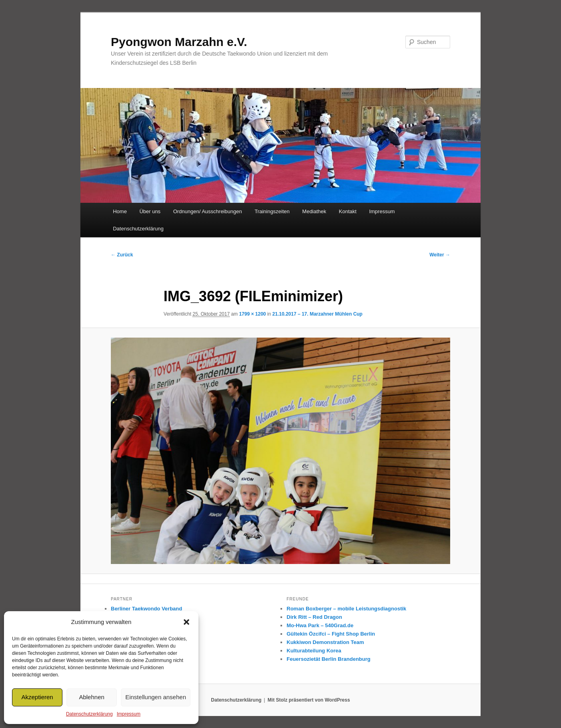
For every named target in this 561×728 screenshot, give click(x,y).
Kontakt (348, 211)
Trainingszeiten (272, 211)
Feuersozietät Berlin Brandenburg (328, 659)
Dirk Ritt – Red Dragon (314, 617)
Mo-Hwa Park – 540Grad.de (320, 625)
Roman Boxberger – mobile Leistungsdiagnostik (346, 609)
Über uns (150, 211)
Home (120, 211)
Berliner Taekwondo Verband (146, 609)
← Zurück (122, 255)
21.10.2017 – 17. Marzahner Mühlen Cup (318, 314)
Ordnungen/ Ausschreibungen (208, 211)
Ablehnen (91, 697)
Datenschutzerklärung (89, 714)
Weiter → (440, 255)
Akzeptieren (37, 697)
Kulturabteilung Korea (314, 651)
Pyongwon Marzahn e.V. (179, 42)
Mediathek (314, 211)
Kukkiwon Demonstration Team (325, 642)
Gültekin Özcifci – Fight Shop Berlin (331, 634)
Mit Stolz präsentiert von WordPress (309, 700)
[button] (186, 622)
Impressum (129, 714)
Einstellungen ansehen (156, 697)
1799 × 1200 (252, 314)
